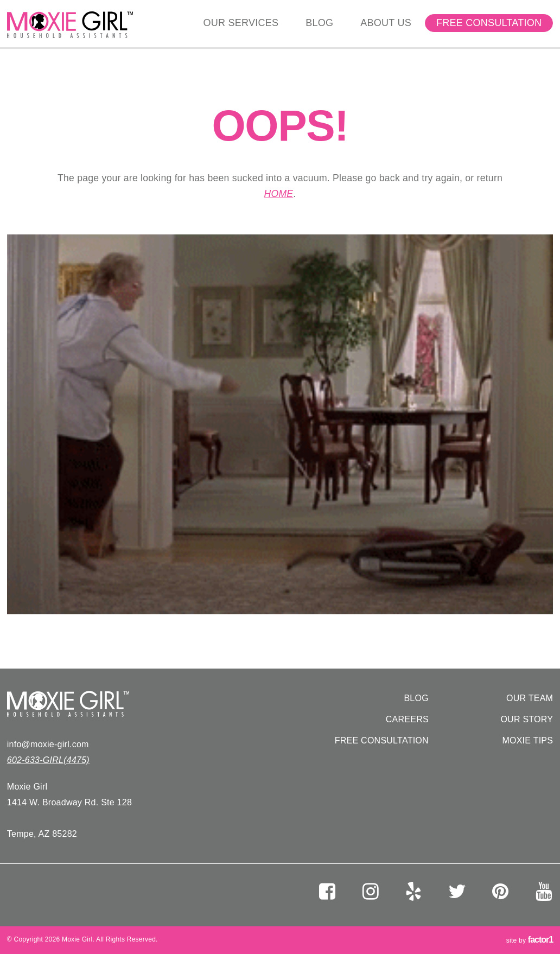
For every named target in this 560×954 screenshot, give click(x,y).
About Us (386, 23)
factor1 (540, 940)
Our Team (530, 698)
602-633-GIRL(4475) (48, 760)
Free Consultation (489, 23)
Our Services (241, 23)
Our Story (527, 719)
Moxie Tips (527, 740)
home (279, 194)
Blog (319, 23)
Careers (407, 719)
